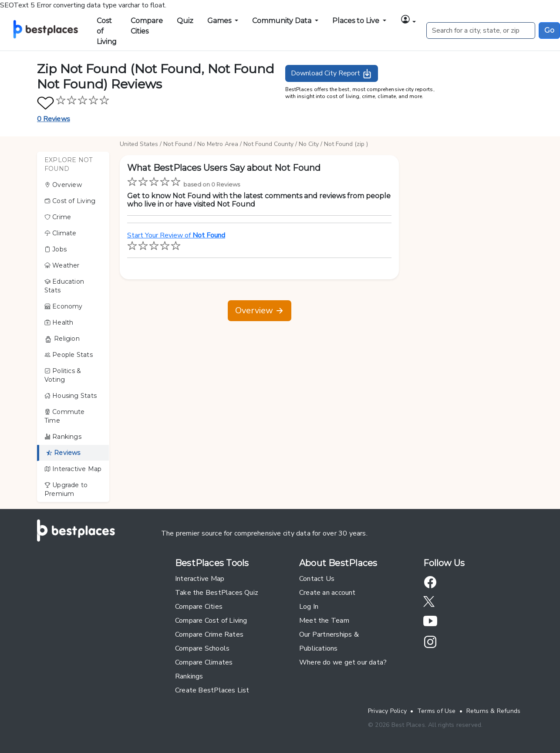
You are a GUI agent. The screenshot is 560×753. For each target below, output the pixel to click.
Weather (62, 265)
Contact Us (317, 579)
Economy (64, 306)
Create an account (327, 593)
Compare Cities (147, 26)
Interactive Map (73, 469)
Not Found (178, 144)
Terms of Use (437, 711)
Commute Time (65, 416)
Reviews (63, 453)
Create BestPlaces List (212, 690)
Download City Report (332, 74)
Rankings (63, 437)
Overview (63, 185)
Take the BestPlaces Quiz (217, 593)
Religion (62, 339)
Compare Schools (202, 648)
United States (139, 144)
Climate (61, 233)
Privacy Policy (387, 711)
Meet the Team (324, 621)
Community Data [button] (283, 21)
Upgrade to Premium (66, 489)
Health (59, 322)
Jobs (56, 249)
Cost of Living (107, 31)
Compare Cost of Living (211, 621)
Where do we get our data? (343, 662)
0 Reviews (54, 119)
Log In (309, 607)
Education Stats (64, 286)
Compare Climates (204, 662)
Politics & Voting (63, 375)
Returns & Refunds (494, 711)
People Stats (69, 355)
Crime (58, 217)
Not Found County (268, 144)
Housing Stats (71, 396)
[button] (408, 19)
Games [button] (220, 21)
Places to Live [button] (357, 21)
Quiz (185, 21)
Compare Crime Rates (209, 634)
